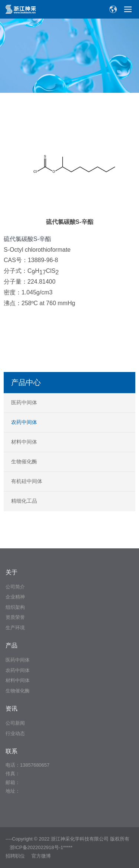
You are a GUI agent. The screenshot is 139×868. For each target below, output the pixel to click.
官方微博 (41, 856)
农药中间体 (24, 422)
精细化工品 (24, 501)
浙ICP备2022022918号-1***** (41, 847)
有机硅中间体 (27, 481)
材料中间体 (24, 442)
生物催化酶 (24, 461)
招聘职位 (15, 856)
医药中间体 (24, 402)
